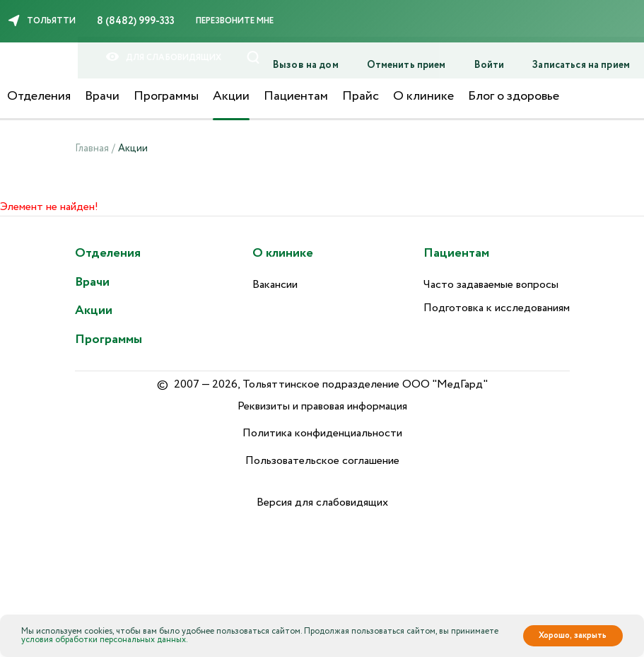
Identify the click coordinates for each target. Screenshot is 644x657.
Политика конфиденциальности (322, 433)
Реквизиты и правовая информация (322, 406)
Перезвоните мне (235, 21)
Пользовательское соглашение (322, 461)
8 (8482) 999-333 (136, 21)
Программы (166, 96)
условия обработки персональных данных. (105, 640)
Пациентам (296, 96)
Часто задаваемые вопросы (491, 285)
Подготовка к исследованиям (497, 308)
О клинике (423, 96)
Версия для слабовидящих (322, 502)
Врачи (102, 96)
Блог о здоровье (514, 96)
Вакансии (275, 285)
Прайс (361, 96)
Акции (231, 96)
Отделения (39, 96)
